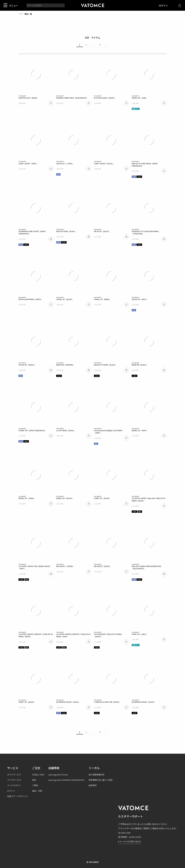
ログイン (161, 5)
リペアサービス (15, 780)
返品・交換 (39, 791)
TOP (20, 14)
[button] (106, 45)
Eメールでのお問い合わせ (130, 841)
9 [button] (100, 45)
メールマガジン (15, 785)
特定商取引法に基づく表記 (107, 780)
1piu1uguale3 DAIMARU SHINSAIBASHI (70, 780)
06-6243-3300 (125, 833)
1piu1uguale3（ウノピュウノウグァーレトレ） (93, 5)
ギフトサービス (15, 774)
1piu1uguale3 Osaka (61, 774)
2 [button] (86, 45)
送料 (36, 780)
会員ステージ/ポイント (18, 796)
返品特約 (99, 785)
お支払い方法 (40, 774)
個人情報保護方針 (103, 774)
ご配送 (37, 785)
